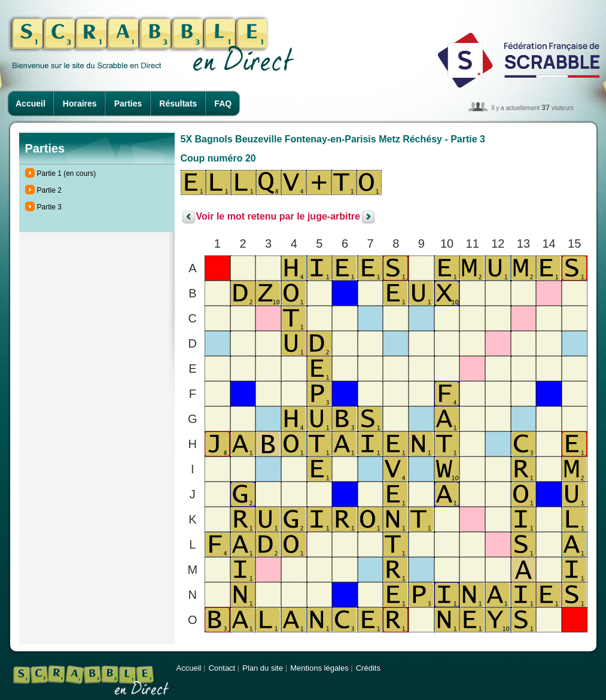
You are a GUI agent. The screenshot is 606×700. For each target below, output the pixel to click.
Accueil (31, 104)
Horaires (80, 104)
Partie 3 (49, 207)
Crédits (368, 668)
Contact (222, 668)
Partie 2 (49, 190)
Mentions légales (319, 668)
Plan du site (263, 668)
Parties (128, 104)
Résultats (178, 104)
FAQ (223, 104)
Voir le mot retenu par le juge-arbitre (278, 217)
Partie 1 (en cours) (67, 174)
